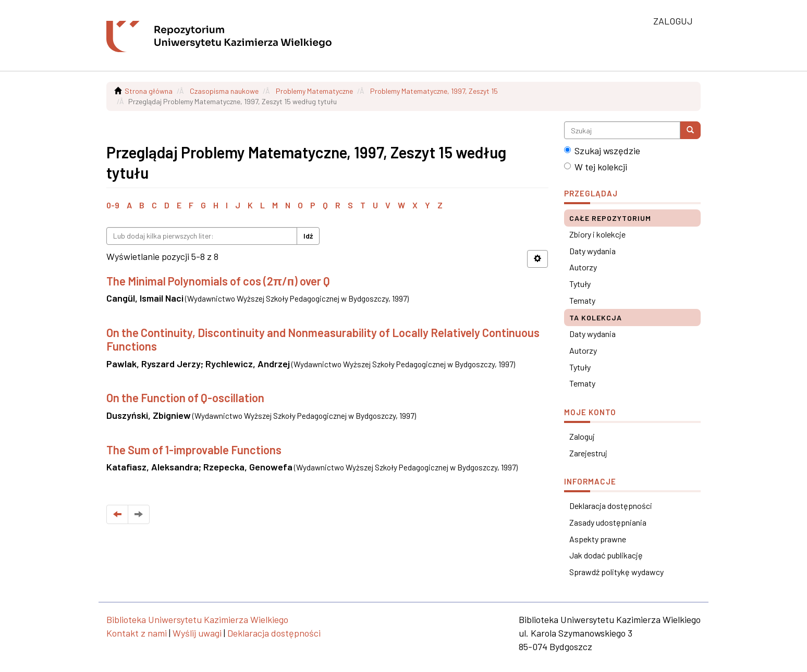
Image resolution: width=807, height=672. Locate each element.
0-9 (113, 205)
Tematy (582, 300)
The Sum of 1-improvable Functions (194, 450)
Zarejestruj (588, 453)
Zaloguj (582, 436)
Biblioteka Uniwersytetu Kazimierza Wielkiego (197, 619)
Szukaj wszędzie (602, 151)
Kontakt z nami (137, 633)
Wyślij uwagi (197, 633)
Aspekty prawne (598, 539)
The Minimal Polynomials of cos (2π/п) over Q (218, 281)
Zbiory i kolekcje (597, 234)
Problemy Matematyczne (314, 91)
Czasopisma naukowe (224, 91)
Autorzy (583, 267)
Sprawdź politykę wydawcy (616, 572)
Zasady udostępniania (608, 522)
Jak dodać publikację (606, 555)
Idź (308, 236)
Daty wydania (592, 251)
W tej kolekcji (596, 167)
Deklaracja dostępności (611, 506)
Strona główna (149, 91)
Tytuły (580, 284)
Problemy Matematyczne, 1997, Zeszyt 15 (434, 91)
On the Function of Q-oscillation (185, 397)
